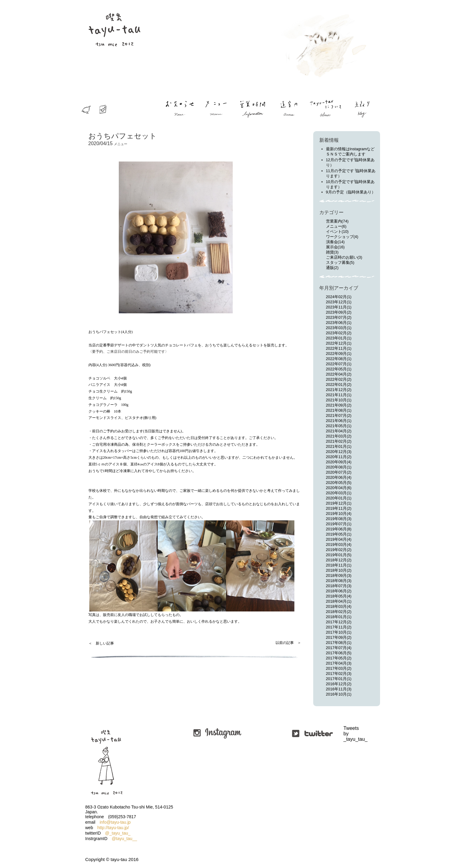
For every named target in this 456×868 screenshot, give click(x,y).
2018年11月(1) (339, 565)
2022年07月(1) (339, 364)
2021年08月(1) (339, 410)
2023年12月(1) (339, 302)
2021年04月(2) (339, 431)
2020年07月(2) (339, 472)
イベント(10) (337, 231)
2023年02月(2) (339, 333)
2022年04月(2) (339, 374)
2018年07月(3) (339, 586)
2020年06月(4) (339, 477)
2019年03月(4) (339, 545)
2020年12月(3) (339, 452)
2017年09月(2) (339, 637)
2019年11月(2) (339, 508)
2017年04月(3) (339, 663)
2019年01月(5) (339, 555)
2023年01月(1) (339, 338)
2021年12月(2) (339, 390)
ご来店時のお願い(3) (344, 257)
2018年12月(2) (339, 560)
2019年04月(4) (339, 539)
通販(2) (332, 268)
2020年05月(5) (339, 483)
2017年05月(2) (339, 658)
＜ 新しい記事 (101, 643)
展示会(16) (335, 247)
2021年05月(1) (339, 426)
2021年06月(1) (339, 421)
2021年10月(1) (339, 400)
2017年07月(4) (339, 648)
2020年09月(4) (339, 462)
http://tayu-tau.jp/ (113, 828)
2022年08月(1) (339, 359)
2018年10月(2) (339, 570)
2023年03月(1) (339, 328)
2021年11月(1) (339, 395)
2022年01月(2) (339, 385)
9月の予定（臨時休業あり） (351, 192)
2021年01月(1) (339, 446)
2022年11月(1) (339, 348)
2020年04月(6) (339, 488)
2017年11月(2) (339, 627)
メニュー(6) (336, 226)
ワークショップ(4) (342, 237)
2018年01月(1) (339, 617)
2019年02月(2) (339, 550)
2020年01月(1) (339, 498)
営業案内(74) (337, 221)
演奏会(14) (335, 242)
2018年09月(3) (339, 575)
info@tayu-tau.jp (115, 822)
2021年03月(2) (339, 436)
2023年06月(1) (339, 323)
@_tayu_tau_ (118, 833)
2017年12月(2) (339, 622)
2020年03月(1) (339, 493)
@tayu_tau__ (125, 839)
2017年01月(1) (339, 679)
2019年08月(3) (339, 519)
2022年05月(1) (339, 369)
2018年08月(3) (339, 581)
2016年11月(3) (339, 689)
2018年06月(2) (339, 591)
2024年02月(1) (339, 297)
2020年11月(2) (339, 457)
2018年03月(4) (339, 606)
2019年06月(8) (339, 529)
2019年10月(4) (339, 514)
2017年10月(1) (339, 632)
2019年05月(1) (339, 534)
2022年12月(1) (339, 343)
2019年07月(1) (339, 524)
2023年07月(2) (339, 317)
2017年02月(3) (339, 674)
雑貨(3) (332, 252)
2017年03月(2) (339, 668)
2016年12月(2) (339, 684)
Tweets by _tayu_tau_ (344, 734)
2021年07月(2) (339, 415)
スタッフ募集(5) (340, 262)
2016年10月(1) (339, 694)
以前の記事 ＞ (288, 643)
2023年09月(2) (339, 312)
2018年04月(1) (339, 601)
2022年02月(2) (339, 379)
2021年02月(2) (339, 441)
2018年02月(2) (339, 612)
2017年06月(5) (339, 653)
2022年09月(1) (339, 354)
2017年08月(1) (339, 643)
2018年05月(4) (339, 596)
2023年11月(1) (339, 307)
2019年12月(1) (339, 503)
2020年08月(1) (339, 467)
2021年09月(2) (339, 405)
